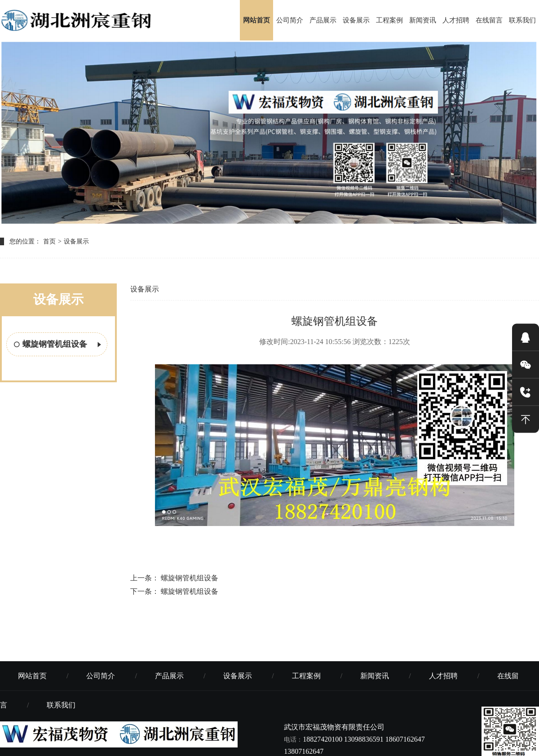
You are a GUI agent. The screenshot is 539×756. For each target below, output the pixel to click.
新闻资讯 (423, 20)
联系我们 (522, 20)
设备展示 (356, 20)
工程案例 (389, 20)
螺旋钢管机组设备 (58, 345)
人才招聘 (456, 20)
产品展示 (323, 20)
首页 (49, 241)
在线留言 (489, 20)
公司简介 (290, 20)
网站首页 (256, 20)
